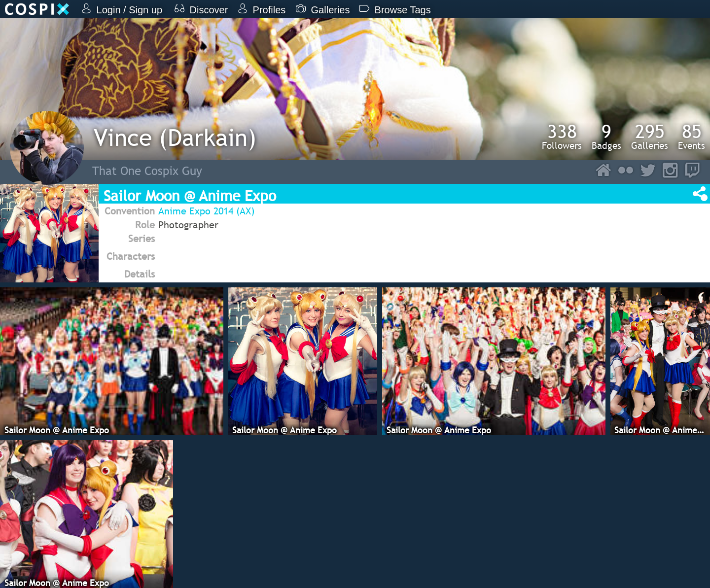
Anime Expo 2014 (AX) (206, 211)
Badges (606, 137)
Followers (562, 137)
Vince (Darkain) (175, 137)
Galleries (650, 137)
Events (692, 137)
